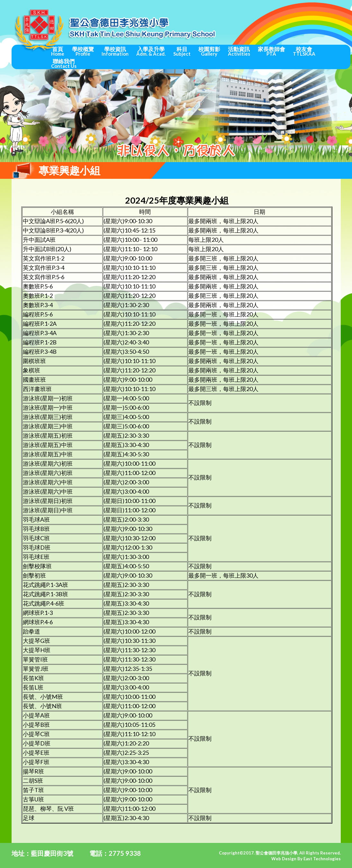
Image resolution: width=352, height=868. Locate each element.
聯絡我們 (64, 63)
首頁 (58, 51)
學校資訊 (115, 51)
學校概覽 (83, 51)
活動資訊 (239, 51)
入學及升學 (151, 51)
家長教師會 (271, 51)
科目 (182, 51)
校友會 (304, 51)
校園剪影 (209, 51)
